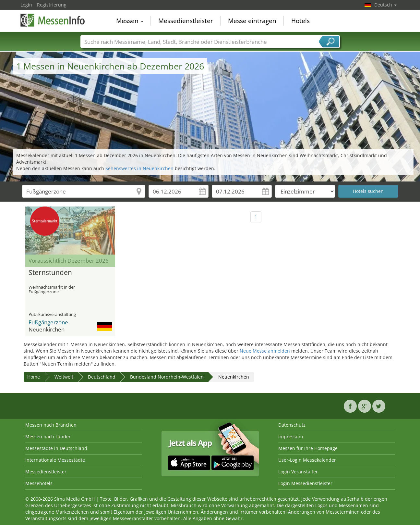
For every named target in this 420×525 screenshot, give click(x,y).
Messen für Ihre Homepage (308, 448)
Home (34, 377)
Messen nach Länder (48, 437)
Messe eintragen (252, 21)
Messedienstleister (186, 21)
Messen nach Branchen (51, 425)
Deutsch (385, 5)
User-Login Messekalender (307, 460)
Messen (130, 21)
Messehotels (39, 483)
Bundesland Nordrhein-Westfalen (167, 377)
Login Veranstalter (298, 472)
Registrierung (52, 5)
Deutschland (102, 377)
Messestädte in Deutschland (56, 448)
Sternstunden (50, 273)
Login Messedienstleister (305, 483)
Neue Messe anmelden (265, 351)
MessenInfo (53, 20)
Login (26, 5)
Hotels (300, 21)
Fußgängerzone (48, 322)
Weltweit (64, 377)
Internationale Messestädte (55, 460)
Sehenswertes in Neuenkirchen (139, 168)
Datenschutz (292, 425)
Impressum (291, 437)
